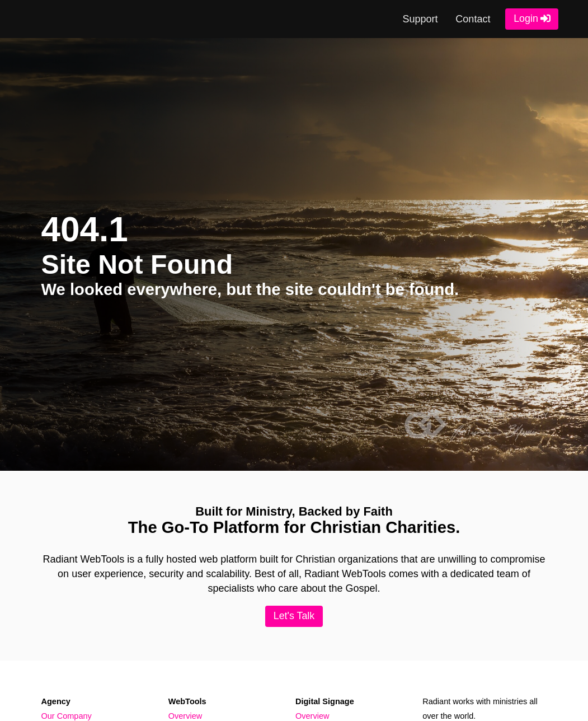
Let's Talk (294, 616)
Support (420, 19)
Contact (473, 19)
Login (526, 18)
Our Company (67, 716)
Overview (185, 716)
